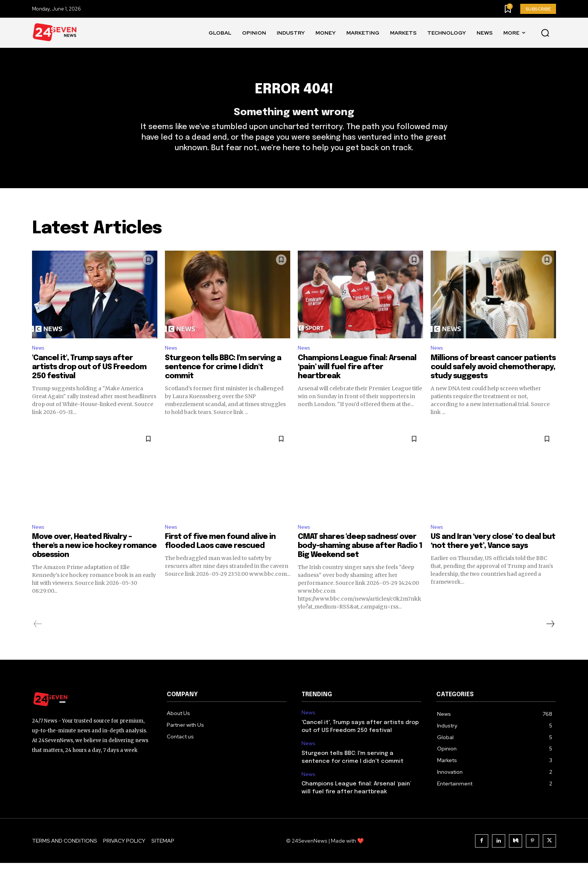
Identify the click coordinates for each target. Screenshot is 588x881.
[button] (545, 33)
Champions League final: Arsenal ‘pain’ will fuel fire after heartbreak (357, 383)
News (40, 363)
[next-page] (550, 642)
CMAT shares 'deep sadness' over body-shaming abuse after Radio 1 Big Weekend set (360, 564)
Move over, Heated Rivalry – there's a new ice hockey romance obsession (94, 564)
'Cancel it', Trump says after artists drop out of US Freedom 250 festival (89, 383)
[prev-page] (38, 642)
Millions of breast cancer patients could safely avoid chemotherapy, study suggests (493, 383)
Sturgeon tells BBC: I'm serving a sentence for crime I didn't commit (223, 383)
